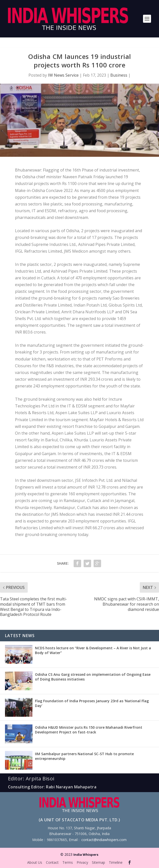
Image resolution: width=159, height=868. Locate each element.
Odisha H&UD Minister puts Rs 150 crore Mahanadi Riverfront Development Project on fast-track (89, 730)
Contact (52, 862)
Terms (68, 862)
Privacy (82, 862)
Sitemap (98, 862)
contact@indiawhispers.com (104, 840)
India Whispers (86, 855)
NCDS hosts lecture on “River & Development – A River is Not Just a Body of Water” (93, 650)
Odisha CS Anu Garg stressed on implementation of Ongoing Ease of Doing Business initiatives (93, 677)
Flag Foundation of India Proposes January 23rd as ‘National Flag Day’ (92, 703)
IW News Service (63, 75)
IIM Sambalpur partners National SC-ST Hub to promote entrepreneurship (84, 756)
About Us (35, 862)
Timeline (116, 862)
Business (119, 75)
